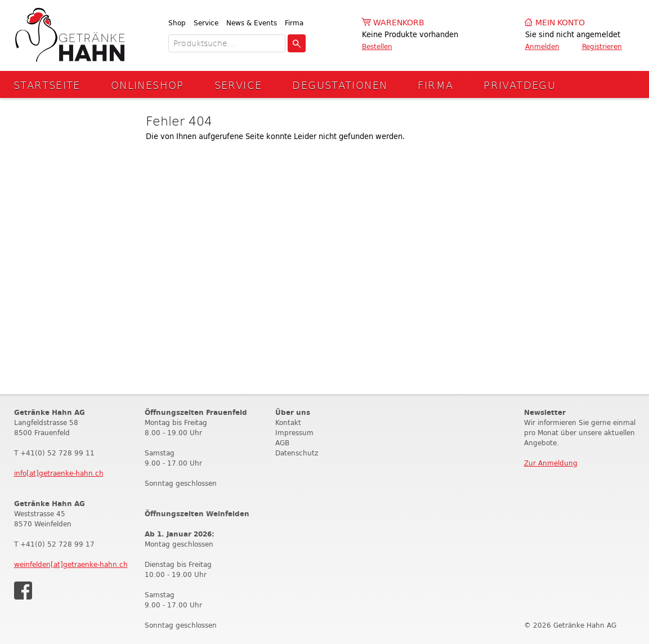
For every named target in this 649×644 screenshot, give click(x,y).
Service (206, 23)
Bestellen (377, 46)
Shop (177, 23)
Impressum (294, 433)
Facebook (23, 591)
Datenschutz (297, 453)
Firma (294, 23)
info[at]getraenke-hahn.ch (59, 473)
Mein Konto (560, 23)
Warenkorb (399, 23)
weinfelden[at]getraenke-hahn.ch (71, 564)
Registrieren (602, 46)
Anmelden (542, 46)
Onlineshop (147, 85)
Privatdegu (520, 85)
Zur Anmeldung (551, 463)
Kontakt (288, 422)
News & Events (252, 23)
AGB (282, 443)
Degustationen (340, 85)
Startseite (47, 85)
